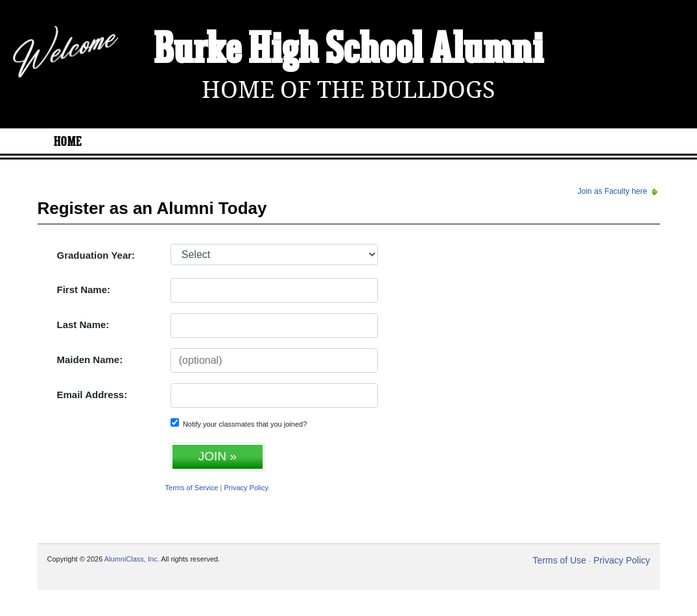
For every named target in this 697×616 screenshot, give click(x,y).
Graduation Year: (96, 255)
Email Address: (92, 395)
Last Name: (83, 325)
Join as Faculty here (619, 191)
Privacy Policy (246, 488)
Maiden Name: (90, 360)
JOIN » (218, 456)
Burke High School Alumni (349, 51)
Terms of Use (560, 560)
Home (68, 142)
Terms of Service (192, 488)
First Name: (84, 290)
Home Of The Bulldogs (348, 90)
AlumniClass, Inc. (132, 559)
